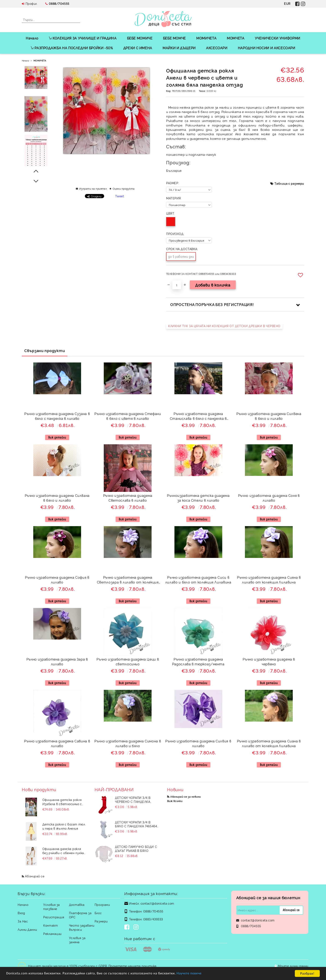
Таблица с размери (289, 183)
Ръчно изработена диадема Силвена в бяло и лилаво (269, 416)
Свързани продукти (45, 350)
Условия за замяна (77, 940)
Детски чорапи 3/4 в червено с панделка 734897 (133, 799)
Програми (102, 904)
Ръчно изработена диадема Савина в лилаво (57, 743)
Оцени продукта (124, 189)
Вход (21, 913)
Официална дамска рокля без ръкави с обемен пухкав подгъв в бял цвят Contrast (64, 851)
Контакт (51, 925)
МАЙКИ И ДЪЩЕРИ (179, 48)
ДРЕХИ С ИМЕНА (138, 48)
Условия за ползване (52, 907)
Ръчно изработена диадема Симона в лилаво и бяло (128, 743)
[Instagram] (137, 927)
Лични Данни (27, 929)
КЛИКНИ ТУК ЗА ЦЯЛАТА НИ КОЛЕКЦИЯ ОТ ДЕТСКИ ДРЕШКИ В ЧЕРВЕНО (224, 326)
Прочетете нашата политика (133, 966)
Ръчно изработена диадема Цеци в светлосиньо (128, 661)
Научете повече (191, 974)
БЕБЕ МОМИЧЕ (140, 38)
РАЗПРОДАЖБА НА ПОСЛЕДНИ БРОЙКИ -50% (72, 48)
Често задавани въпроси (82, 927)
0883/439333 (153, 919)
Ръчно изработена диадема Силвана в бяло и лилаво (57, 498)
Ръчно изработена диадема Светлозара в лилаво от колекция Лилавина (128, 580)
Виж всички (175, 801)
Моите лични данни (293, 966)
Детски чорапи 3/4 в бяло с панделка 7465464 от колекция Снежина (136, 824)
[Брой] (177, 285)
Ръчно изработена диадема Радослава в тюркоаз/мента (198, 661)
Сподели (96, 196)
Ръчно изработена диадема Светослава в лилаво (128, 498)
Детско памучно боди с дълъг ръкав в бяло (136, 849)
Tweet (120, 196)
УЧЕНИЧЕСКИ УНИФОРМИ (278, 38)
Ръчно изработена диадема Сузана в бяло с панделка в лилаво (57, 416)
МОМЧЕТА (236, 38)
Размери (101, 921)
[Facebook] (128, 927)
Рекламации (52, 934)
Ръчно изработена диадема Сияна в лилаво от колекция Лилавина (269, 580)
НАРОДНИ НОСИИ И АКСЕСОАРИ (267, 48)
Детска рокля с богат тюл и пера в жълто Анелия (64, 826)
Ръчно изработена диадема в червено (269, 661)
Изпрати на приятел (93, 189)
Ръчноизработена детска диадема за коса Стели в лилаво (198, 498)
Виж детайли (57, 437)
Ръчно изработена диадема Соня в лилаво (269, 498)
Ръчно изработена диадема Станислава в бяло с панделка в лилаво (198, 417)
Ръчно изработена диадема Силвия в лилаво (198, 743)
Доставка (77, 904)
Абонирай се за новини (185, 796)
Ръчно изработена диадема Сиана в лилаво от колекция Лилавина (269, 743)
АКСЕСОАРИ (217, 48)
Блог (98, 913)
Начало (32, 38)
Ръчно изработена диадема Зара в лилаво (57, 661)
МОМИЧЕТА (206, 38)
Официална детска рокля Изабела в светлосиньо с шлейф (62, 802)
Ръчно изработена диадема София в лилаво (57, 580)
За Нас (23, 921)
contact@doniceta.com (157, 903)
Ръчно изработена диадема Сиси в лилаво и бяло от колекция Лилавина (198, 580)
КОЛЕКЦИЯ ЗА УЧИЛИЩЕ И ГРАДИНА (83, 38)
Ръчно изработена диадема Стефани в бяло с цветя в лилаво (128, 416)
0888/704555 (59, 3)
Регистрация (54, 917)
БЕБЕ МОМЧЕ (174, 38)
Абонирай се (35, 876)
